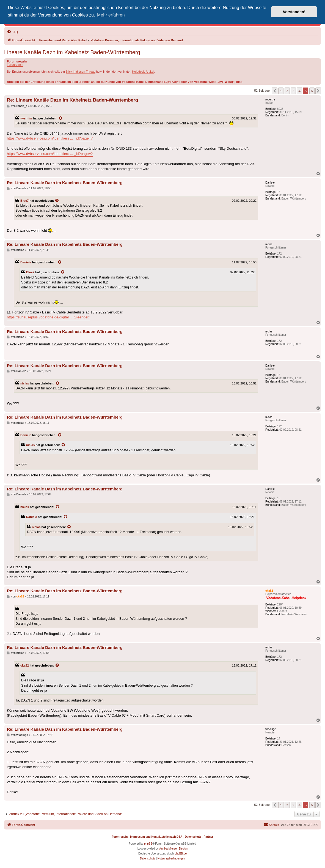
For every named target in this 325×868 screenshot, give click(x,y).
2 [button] (287, 91)
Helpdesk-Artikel (143, 72)
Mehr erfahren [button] (111, 15)
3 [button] (293, 91)
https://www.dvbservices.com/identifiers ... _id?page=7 (50, 138)
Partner (208, 837)
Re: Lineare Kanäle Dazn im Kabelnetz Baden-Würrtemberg (72, 100)
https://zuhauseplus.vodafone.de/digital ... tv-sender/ (48, 317)
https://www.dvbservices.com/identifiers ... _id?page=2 (50, 154)
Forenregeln (15, 65)
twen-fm (26, 118)
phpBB (148, 844)
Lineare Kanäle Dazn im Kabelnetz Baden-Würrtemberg (72, 52)
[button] (275, 91)
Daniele (26, 262)
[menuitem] (12, 32)
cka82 (25, 665)
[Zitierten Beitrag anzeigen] (61, 118)
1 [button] (281, 91)
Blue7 (24, 201)
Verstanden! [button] (294, 12)
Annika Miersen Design (173, 849)
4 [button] (300, 91)
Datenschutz (193, 837)
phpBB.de (181, 854)
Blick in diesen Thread (81, 72)
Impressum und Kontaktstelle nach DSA (156, 837)
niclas (25, 383)
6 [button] (312, 91)
